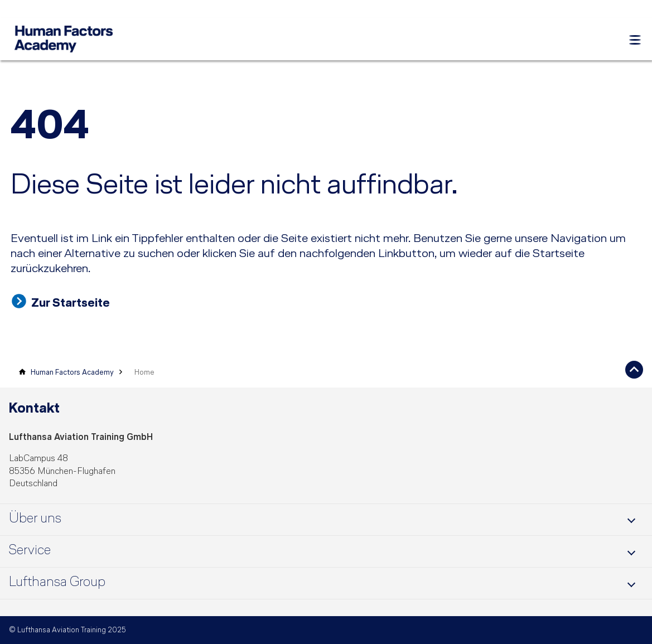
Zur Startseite (71, 304)
